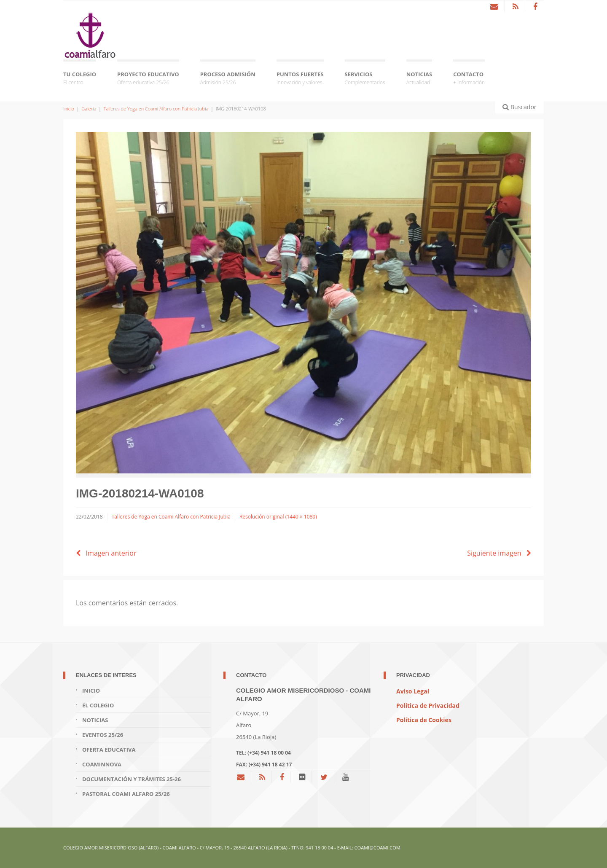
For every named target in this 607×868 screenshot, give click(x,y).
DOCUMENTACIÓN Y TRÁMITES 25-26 (132, 779)
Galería (89, 109)
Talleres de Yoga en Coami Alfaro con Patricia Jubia (156, 109)
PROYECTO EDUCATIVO (148, 79)
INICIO (91, 691)
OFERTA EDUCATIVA (109, 750)
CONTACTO (469, 79)
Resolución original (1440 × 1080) (278, 517)
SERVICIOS (365, 79)
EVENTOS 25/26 (103, 735)
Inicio (69, 109)
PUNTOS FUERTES (300, 79)
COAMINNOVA (102, 764)
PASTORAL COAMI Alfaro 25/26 (126, 794)
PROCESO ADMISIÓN (228, 79)
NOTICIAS (419, 79)
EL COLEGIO (98, 705)
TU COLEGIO (80, 79)
